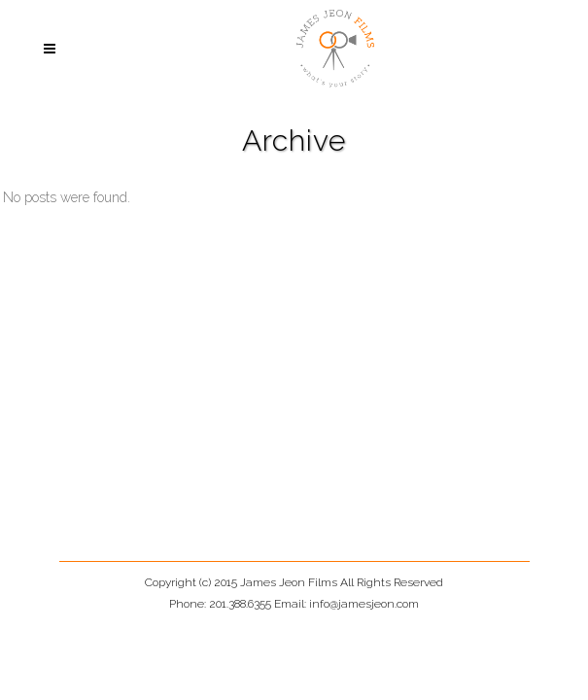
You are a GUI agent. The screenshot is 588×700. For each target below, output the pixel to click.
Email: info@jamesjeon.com (346, 604)
